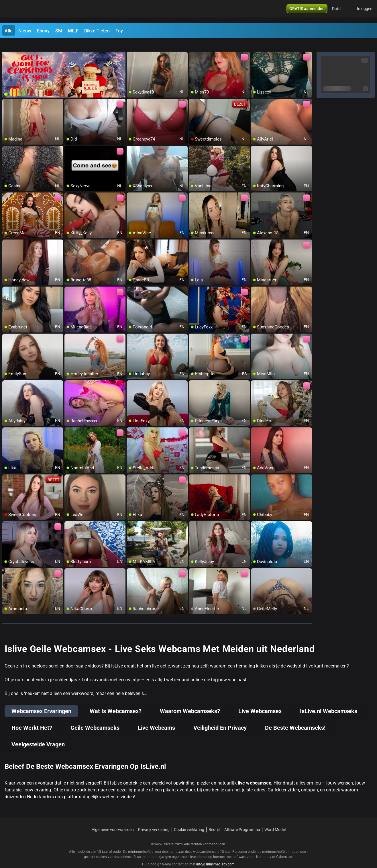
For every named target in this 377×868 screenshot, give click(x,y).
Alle (9, 31)
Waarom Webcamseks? (190, 701)
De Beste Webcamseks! (295, 717)
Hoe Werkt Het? (32, 717)
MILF (73, 31)
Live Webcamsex (260, 701)
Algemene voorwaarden (113, 819)
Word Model (275, 819)
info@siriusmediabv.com (215, 854)
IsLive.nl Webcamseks (329, 701)
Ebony (43, 31)
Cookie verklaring (189, 819)
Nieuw (25, 31)
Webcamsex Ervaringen (41, 701)
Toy (119, 31)
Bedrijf (214, 819)
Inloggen (365, 11)
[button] (341, 11)
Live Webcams (156, 717)
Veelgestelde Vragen (38, 734)
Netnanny (264, 846)
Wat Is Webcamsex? (116, 701)
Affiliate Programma (242, 819)
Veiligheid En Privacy (220, 717)
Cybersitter (284, 846)
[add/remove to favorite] (131, 46)
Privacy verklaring (154, 819)
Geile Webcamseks (95, 717)
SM (59, 31)
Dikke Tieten (97, 31)
